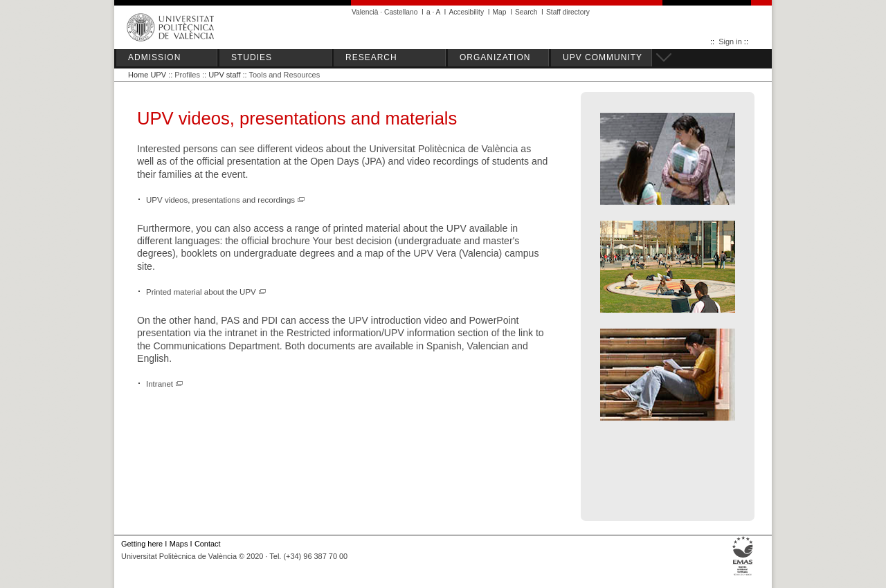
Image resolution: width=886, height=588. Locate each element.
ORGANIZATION (495, 57)
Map (500, 12)
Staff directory (568, 12)
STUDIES (252, 57)
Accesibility (466, 12)
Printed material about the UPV (206, 292)
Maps (179, 544)
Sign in (730, 42)
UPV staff (224, 75)
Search (526, 12)
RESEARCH (371, 57)
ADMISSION (154, 57)
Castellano (401, 12)
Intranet (165, 384)
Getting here (142, 544)
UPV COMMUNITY (603, 57)
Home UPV (147, 75)
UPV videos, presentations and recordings (226, 200)
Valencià (365, 12)
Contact (208, 544)
